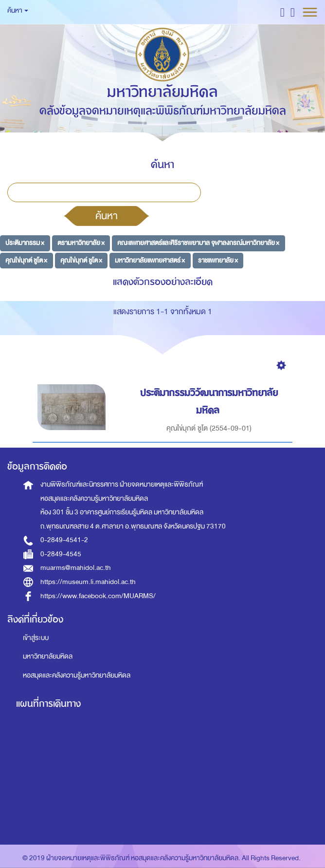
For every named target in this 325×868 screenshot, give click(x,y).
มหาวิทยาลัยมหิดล (48, 656)
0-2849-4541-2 (64, 540)
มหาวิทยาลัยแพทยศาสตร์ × (150, 260)
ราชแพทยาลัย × (218, 260)
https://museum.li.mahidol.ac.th (88, 582)
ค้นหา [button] (18, 10)
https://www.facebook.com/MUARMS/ (98, 596)
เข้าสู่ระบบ (36, 638)
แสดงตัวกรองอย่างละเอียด (163, 282)
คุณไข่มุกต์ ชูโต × (26, 260)
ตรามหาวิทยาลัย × (81, 243)
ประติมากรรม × (25, 243)
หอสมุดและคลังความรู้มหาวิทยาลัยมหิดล (77, 675)
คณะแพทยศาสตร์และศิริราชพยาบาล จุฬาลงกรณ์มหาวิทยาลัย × (198, 243)
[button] (282, 12)
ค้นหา (107, 216)
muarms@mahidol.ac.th (76, 568)
